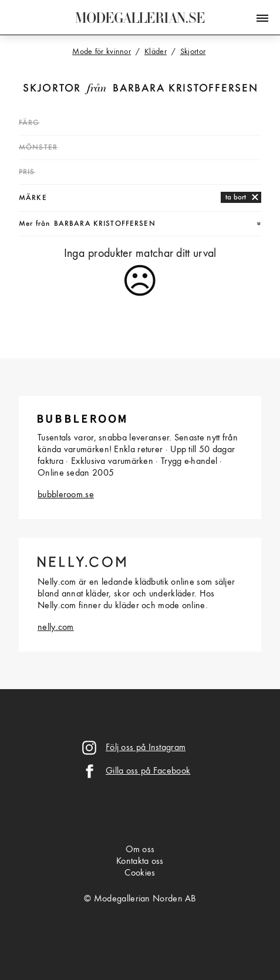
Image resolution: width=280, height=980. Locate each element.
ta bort (236, 197)
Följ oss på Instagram (146, 748)
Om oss (140, 850)
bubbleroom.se (66, 495)
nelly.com (56, 628)
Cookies (140, 873)
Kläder (156, 52)
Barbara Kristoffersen (185, 89)
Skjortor (52, 89)
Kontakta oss (140, 862)
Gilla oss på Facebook (148, 771)
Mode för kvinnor (102, 52)
